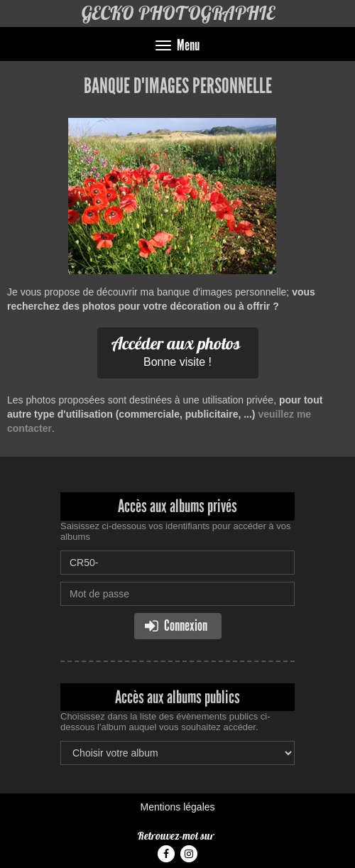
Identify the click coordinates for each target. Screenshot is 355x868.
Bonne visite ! (176, 350)
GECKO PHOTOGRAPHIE (178, 13)
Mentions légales (177, 807)
